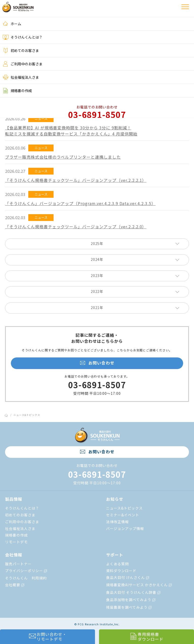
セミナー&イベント (123, 515)
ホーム (12, 24)
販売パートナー (18, 564)
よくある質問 (117, 564)
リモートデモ (16, 542)
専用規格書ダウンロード (146, 637)
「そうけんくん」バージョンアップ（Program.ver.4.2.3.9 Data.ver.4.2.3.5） (80, 203)
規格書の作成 (17, 91)
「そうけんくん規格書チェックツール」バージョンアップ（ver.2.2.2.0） (76, 227)
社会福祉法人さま (21, 77)
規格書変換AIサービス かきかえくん (139, 585)
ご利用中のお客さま (22, 64)
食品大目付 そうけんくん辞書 (133, 592)
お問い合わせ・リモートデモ (47, 637)
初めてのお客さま (21, 50)
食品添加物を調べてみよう (131, 600)
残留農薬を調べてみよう (129, 607)
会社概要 (15, 585)
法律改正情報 (117, 522)
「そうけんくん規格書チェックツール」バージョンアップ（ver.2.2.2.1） (76, 180)
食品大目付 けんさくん (128, 577)
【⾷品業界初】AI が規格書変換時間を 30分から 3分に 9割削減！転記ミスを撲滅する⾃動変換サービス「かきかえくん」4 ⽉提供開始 (71, 131)
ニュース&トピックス (27, 415)
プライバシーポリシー (26, 571)
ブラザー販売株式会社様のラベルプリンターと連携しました (63, 157)
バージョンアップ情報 (125, 528)
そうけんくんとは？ (22, 37)
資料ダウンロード (121, 571)
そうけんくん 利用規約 (26, 578)
